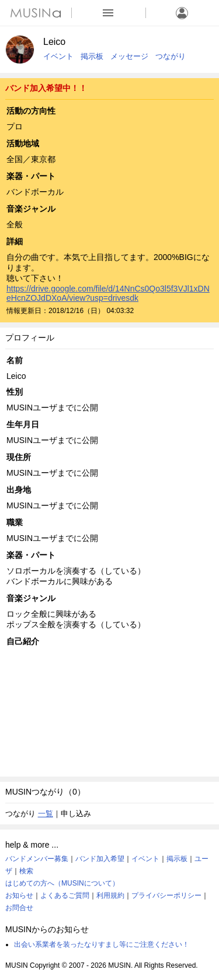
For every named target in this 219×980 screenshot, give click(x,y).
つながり (171, 56)
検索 (26, 871)
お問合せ (19, 908)
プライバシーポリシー (166, 895)
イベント (58, 56)
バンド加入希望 (100, 859)
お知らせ (19, 895)
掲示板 (92, 56)
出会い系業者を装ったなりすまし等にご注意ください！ (102, 944)
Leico (54, 42)
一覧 (46, 814)
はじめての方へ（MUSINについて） (62, 883)
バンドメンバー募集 (37, 859)
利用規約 (110, 895)
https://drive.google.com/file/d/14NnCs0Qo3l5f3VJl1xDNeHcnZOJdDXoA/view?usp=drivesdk (108, 293)
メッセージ (129, 56)
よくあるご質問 (65, 895)
